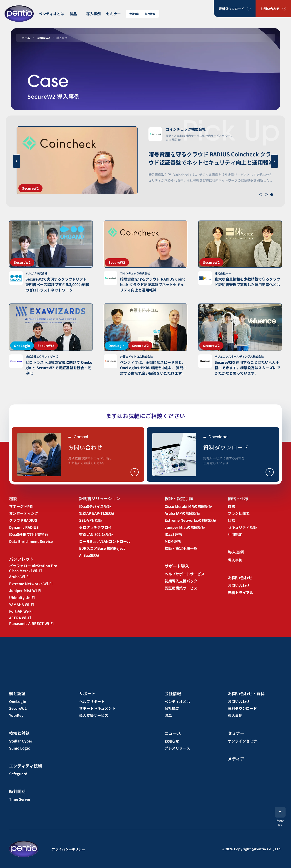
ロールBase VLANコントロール (105, 541)
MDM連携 (173, 541)
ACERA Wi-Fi (20, 618)
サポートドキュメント (97, 708)
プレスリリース (177, 748)
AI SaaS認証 (89, 555)
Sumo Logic (19, 748)
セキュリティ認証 (242, 527)
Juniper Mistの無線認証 (185, 527)
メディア (236, 759)
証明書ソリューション (100, 498)
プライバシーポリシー (69, 849)
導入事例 (93, 14)
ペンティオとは (51, 14)
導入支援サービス (94, 715)
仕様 (231, 520)
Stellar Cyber (21, 741)
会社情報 (134, 14)
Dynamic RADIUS (24, 527)
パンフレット (21, 559)
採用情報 (150, 14)
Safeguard (18, 774)
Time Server (20, 799)
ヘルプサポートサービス (185, 574)
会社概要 (172, 708)
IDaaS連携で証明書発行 (29, 534)
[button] (261, 195)
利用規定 (235, 534)
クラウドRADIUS (23, 520)
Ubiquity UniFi (22, 597)
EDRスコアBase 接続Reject (102, 548)
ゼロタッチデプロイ (95, 527)
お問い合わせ (270, 9)
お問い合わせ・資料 (246, 693)
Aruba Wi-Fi (19, 577)
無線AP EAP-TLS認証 (97, 513)
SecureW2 (43, 38)
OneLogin (18, 701)
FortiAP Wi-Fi (21, 611)
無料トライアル (241, 592)
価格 (231, 506)
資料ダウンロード (231, 9)
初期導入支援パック (181, 581)
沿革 (168, 715)
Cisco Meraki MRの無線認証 (188, 506)
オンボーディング (24, 513)
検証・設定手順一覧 (181, 548)
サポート (87, 693)
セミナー (113, 14)
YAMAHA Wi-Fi (21, 605)
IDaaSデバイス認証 (95, 506)
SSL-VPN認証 (90, 520)
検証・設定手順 (179, 498)
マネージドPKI (21, 506)
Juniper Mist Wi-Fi (25, 590)
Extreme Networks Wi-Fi (31, 584)
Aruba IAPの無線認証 (182, 513)
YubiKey (16, 715)
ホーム (26, 38)
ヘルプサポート (92, 701)
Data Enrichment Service (31, 541)
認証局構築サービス (181, 588)
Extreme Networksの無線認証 (190, 520)
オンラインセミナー (244, 741)
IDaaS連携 (173, 534)
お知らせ (172, 741)
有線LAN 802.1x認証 (96, 534)
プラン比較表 (239, 513)
